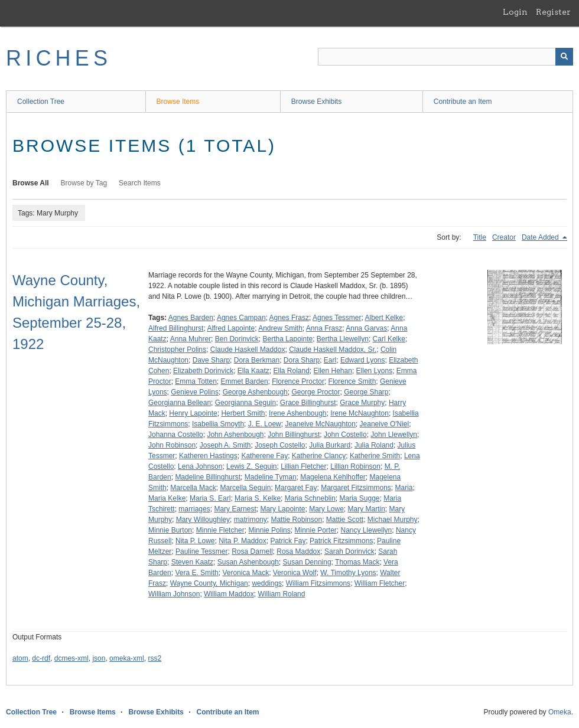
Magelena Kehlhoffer (333, 477)
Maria (404, 488)
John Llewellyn (394, 435)
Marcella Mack (193, 488)
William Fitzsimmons (318, 583)
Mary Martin (367, 509)
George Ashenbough (255, 392)
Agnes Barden (191, 318)
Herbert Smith (243, 413)
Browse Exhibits (316, 102)
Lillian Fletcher (303, 466)
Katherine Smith (375, 456)
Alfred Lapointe (231, 328)
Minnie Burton (170, 530)
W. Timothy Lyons (348, 573)
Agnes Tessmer (337, 318)
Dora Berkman (257, 360)
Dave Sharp (211, 360)
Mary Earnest (235, 509)
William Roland (281, 594)
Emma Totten (196, 381)
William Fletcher (380, 583)
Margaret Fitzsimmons (356, 488)
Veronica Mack (245, 573)
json (99, 658)
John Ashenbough (235, 435)
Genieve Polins (195, 392)
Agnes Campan (241, 318)
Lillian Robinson (355, 466)
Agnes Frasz (289, 318)
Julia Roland (374, 445)
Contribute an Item (463, 102)
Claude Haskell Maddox (248, 350)
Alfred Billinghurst (176, 328)
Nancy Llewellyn (367, 530)
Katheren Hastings (208, 456)
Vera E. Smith (196, 573)
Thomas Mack (357, 562)
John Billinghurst (294, 435)
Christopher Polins (177, 350)
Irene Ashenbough (297, 413)
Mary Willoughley (203, 520)
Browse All (31, 183)
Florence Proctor (298, 381)
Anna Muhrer (191, 339)
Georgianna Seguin (245, 403)
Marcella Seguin (245, 488)
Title (480, 237)
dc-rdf (41, 658)
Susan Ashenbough (248, 562)
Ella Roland (291, 371)
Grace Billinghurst (308, 403)
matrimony (251, 520)
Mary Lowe (326, 509)
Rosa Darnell (252, 551)
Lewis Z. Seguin (251, 466)
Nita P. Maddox (243, 541)
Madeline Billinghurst (208, 477)
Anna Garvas (366, 328)
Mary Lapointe (282, 509)
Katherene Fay (264, 456)
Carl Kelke (389, 339)
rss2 (154, 658)
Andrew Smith (280, 328)
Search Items (140, 183)
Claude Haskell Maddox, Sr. (333, 350)
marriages (194, 509)
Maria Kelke (167, 498)
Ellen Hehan (333, 371)
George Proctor (315, 392)
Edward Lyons (363, 360)
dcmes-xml (71, 658)
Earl (330, 360)
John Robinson (172, 445)
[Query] (445, 57)
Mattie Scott (345, 520)
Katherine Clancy (319, 456)
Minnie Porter (315, 530)
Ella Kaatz (253, 371)
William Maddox (229, 594)
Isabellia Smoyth (218, 424)
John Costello (345, 435)
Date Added (541, 237)
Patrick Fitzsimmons (341, 541)
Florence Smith (352, 381)
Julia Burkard (330, 445)
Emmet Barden (245, 381)
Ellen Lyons (375, 371)
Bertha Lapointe (287, 339)
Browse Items (178, 102)
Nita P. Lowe (195, 541)
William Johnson (174, 594)
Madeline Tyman (271, 477)
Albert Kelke (384, 318)
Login (515, 12)
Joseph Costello (280, 445)
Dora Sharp (302, 360)
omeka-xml (127, 658)
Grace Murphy (362, 403)
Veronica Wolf (295, 573)
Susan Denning (307, 562)
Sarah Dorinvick (349, 551)
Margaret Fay (296, 488)
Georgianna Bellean (180, 403)
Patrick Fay (288, 541)
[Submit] (564, 57)
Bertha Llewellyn (343, 339)
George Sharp (366, 392)
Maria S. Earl (210, 498)
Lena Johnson (200, 466)
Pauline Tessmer (202, 551)
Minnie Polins (269, 530)
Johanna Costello (176, 435)
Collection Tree (41, 102)
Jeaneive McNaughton (320, 424)
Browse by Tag (84, 183)
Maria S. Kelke (258, 498)
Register (553, 12)
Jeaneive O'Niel (385, 424)
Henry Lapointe (193, 413)
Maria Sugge (359, 498)
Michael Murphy (393, 520)
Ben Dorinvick (237, 339)
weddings (267, 583)
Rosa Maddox (298, 551)
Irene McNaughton (360, 413)
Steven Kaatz (192, 562)
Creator (504, 237)
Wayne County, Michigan (209, 583)
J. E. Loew (265, 424)
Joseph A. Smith (225, 445)
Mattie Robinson (296, 520)
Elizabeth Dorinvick (203, 371)
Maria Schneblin (310, 498)
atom (20, 658)
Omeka (560, 712)
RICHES (59, 58)
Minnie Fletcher (220, 530)
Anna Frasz (324, 328)
